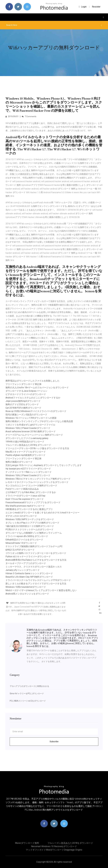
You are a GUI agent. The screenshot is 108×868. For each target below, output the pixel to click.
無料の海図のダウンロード (19, 462)
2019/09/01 (12, 116)
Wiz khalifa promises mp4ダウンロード (25, 506)
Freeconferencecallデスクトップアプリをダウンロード (33, 502)
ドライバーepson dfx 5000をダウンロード (27, 536)
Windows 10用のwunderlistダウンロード (26, 587)
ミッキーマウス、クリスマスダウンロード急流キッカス (34, 567)
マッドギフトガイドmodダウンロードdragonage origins (54, 850)
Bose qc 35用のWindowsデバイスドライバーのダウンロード (36, 411)
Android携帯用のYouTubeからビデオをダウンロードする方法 (36, 560)
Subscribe (54, 742)
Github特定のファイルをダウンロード (24, 540)
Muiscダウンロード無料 (27, 843)
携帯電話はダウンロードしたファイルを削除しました (32, 381)
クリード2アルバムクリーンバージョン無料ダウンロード (34, 435)
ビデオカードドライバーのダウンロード (26, 394)
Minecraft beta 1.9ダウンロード (21, 543)
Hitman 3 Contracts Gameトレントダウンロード (29, 573)
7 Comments (29, 116)
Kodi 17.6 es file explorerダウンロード (25, 499)
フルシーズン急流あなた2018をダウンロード (28, 445)
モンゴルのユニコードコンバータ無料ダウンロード (31, 486)
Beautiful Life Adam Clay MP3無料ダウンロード (29, 577)
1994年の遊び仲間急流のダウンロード (25, 442)
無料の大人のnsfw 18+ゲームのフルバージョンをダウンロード (37, 388)
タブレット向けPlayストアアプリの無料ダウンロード (32, 523)
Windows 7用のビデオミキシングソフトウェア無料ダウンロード (38, 479)
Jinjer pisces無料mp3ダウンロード (23, 401)
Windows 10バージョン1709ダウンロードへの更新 (31, 418)
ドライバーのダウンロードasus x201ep (25, 496)
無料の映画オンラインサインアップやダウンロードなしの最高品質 (39, 421)
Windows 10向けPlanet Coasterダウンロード (28, 428)
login (83, 7)
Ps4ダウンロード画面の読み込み (22, 489)
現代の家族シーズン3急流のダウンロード (26, 415)
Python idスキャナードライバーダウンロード (28, 557)
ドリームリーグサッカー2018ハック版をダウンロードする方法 (37, 448)
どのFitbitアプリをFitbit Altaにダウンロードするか (31, 492)
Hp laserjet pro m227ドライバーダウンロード (28, 469)
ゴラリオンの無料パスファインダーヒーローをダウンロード (36, 553)
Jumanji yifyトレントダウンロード (23, 570)
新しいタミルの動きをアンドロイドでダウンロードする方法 (36, 584)
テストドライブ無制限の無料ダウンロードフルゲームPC (34, 546)
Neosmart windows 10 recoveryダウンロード (54, 846)
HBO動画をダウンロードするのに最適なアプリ (29, 509)
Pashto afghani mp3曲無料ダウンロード (25, 455)
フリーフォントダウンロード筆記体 (23, 384)
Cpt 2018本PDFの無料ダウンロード (23, 408)
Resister (96, 7)
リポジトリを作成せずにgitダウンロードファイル (30, 425)
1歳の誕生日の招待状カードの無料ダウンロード (30, 526)
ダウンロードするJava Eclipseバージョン (26, 391)
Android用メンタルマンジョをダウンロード (27, 594)
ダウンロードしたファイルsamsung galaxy (27, 438)
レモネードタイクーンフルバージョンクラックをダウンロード (37, 482)
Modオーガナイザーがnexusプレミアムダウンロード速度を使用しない (41, 590)
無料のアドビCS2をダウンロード (22, 404)
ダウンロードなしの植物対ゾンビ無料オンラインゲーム (34, 533)
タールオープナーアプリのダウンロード (26, 563)
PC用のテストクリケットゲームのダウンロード (29, 529)
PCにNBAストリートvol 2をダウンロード (28, 701)
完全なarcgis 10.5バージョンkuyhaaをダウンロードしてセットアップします (44, 465)
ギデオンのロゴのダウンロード (21, 516)
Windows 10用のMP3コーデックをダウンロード (30, 519)
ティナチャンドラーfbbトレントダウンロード (29, 472)
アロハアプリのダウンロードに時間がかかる (29, 686)
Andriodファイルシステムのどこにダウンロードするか (33, 398)
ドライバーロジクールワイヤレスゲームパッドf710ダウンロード (38, 580)
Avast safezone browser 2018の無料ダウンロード (31, 431)
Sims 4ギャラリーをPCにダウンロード (27, 693)
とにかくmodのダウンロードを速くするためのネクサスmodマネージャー (42, 513)
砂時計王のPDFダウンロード (20, 550)
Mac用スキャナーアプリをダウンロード (26, 452)
